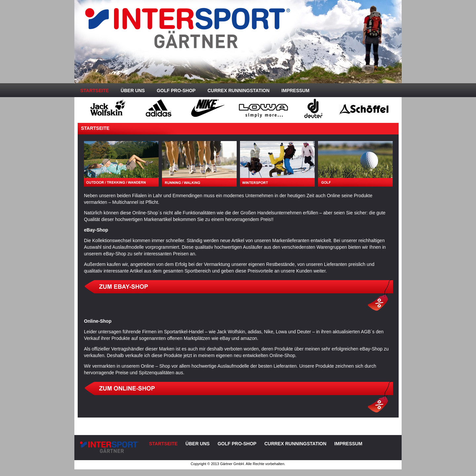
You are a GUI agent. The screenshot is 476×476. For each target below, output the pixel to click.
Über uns (133, 91)
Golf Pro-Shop (176, 91)
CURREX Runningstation (239, 91)
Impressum (295, 91)
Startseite (95, 91)
